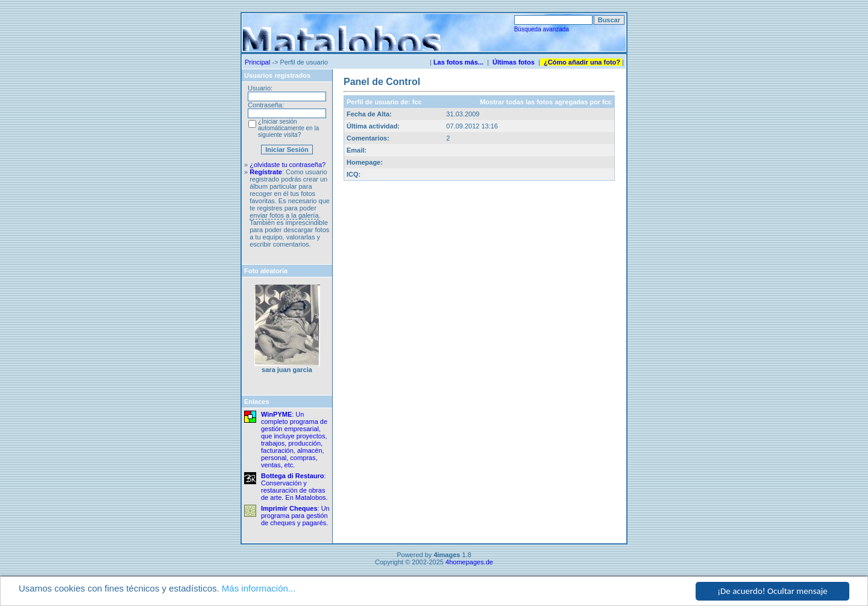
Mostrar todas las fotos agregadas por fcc (546, 102)
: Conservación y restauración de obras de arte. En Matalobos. (294, 487)
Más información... (259, 588)
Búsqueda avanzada (542, 29)
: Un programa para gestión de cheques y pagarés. (295, 516)
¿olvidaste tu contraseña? (288, 165)
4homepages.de (469, 562)
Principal (257, 62)
